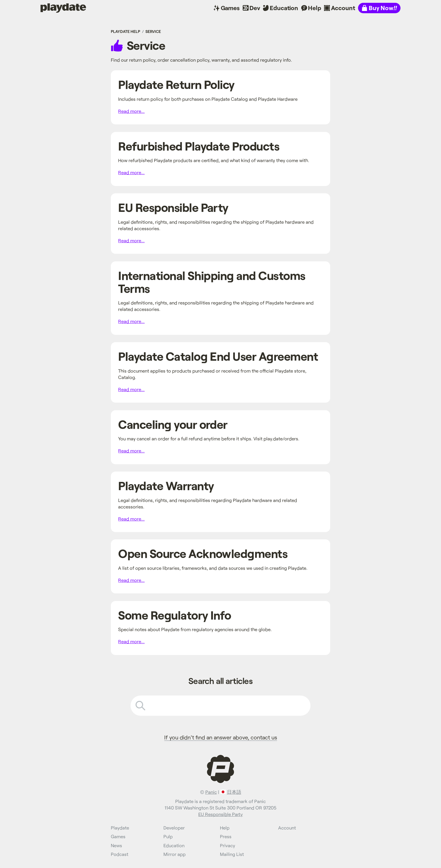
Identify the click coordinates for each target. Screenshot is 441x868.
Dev (255, 8)
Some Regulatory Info (175, 615)
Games (230, 8)
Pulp (168, 836)
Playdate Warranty (166, 485)
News (116, 845)
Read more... (131, 111)
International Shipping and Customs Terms (212, 282)
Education (284, 8)
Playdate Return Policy (176, 84)
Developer (174, 828)
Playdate (52, 8)
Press (226, 836)
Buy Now (383, 8)
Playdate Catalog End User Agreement (218, 356)
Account (343, 8)
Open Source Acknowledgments (203, 553)
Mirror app (175, 854)
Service (153, 31)
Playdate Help (125, 31)
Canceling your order (173, 424)
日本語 (234, 792)
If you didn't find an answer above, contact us (221, 737)
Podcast (120, 854)
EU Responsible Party (173, 207)
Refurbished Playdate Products (199, 146)
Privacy (228, 845)
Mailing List (232, 854)
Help (314, 8)
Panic (211, 792)
